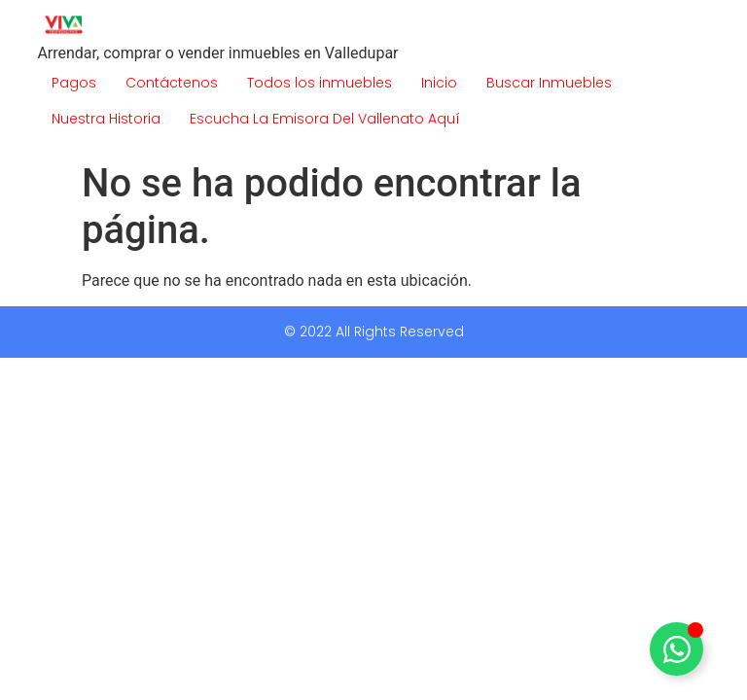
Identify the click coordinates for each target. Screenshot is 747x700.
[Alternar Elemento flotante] (676, 649)
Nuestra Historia (106, 119)
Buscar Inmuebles (549, 83)
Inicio (439, 83)
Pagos (74, 83)
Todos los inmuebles (320, 83)
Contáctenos (172, 83)
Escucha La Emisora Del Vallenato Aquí (325, 119)
